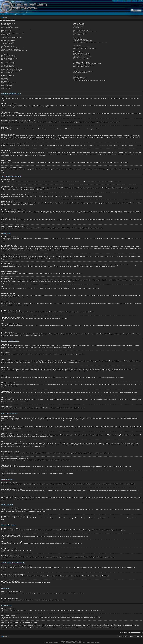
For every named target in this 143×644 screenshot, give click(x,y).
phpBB (67, 641)
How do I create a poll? (7, 60)
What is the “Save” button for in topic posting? (12, 69)
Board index (6, 17)
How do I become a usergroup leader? (81, 30)
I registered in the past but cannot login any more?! (13, 33)
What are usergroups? (78, 27)
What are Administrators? (79, 25)
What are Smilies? (5, 80)
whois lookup (102, 624)
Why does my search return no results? (82, 55)
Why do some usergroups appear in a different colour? (85, 32)
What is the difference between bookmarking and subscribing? (87, 64)
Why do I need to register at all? (8, 26)
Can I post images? (6, 81)
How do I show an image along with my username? (13, 48)
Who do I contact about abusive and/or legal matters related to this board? (89, 80)
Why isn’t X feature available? (79, 79)
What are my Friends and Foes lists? (81, 47)
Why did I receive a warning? (8, 67)
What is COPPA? (5, 34)
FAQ (20, 14)
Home (115, 1)
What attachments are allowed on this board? (83, 71)
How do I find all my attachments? (80, 73)
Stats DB (140, 1)
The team (119, 636)
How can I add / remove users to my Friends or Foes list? (86, 48)
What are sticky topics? (7, 86)
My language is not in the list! (8, 46)
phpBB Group (42, 610)
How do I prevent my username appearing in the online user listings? (17, 29)
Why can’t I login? (5, 25)
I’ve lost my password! (6, 30)
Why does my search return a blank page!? (82, 56)
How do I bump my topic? (7, 72)
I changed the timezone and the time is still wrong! (12, 45)
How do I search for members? (80, 57)
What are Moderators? (78, 26)
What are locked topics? (7, 87)
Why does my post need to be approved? (11, 71)
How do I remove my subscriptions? (81, 66)
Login (11, 14)
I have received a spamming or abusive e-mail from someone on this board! (90, 42)
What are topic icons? (6, 88)
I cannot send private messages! (80, 39)
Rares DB (134, 1)
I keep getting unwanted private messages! (82, 41)
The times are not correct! (7, 43)
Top (4, 100)
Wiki (125, 1)
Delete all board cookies (128, 636)
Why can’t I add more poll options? (9, 61)
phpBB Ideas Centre (66, 617)
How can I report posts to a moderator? (10, 68)
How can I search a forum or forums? (81, 53)
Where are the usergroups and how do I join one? (84, 29)
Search (25, 14)
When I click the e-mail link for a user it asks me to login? (14, 51)
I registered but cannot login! (8, 32)
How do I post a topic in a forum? (9, 55)
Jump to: (121, 632)
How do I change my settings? (8, 42)
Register (16, 14)
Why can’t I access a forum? (8, 64)
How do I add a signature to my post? (10, 58)
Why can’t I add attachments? (8, 65)
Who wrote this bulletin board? (80, 77)
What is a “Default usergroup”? (80, 33)
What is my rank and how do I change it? (10, 49)
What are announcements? (7, 84)
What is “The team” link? (78, 34)
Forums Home (5, 14)
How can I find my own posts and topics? (82, 59)
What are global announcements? (9, 83)
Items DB (120, 1)
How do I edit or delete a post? (8, 57)
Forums (129, 1)
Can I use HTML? (5, 78)
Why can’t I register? (6, 36)
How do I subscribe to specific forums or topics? (83, 65)
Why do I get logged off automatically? (10, 27)
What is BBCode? (5, 77)
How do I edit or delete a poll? (8, 62)
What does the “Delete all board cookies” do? (11, 37)
